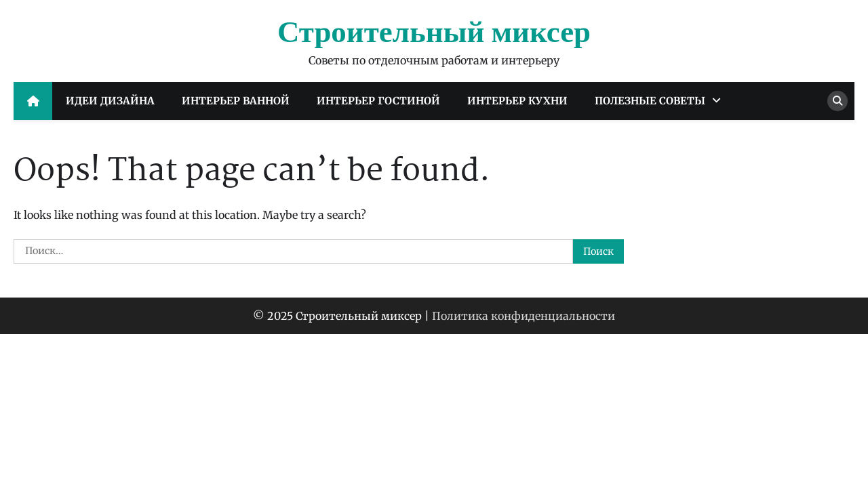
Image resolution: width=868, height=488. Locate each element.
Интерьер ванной (236, 101)
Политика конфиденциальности (524, 316)
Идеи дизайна (110, 101)
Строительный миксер (434, 33)
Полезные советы (650, 101)
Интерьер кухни (517, 101)
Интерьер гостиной (378, 101)
